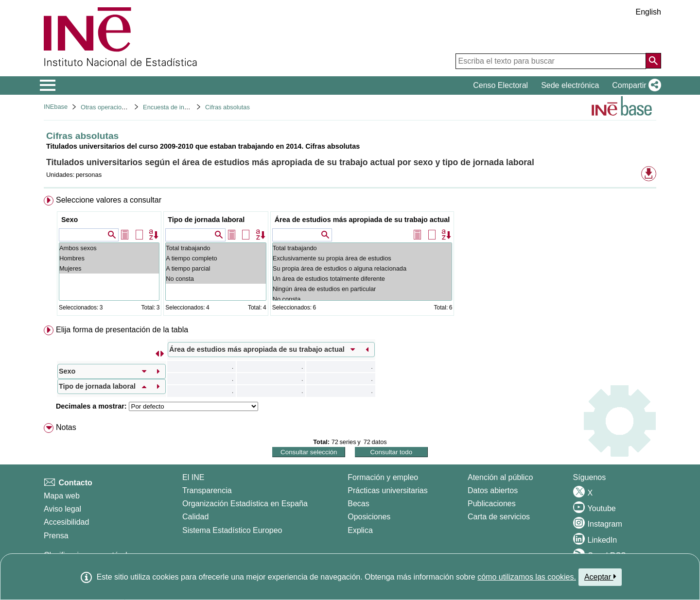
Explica (360, 530)
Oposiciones (369, 517)
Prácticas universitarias (388, 490)
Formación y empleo (383, 477)
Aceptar (600, 577)
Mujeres (109, 268)
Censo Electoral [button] (500, 85)
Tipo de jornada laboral (206, 220)
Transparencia (207, 490)
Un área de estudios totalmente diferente (362, 279)
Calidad (195, 517)
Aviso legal (62, 509)
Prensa (56, 536)
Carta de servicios (499, 517)
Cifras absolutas (227, 107)
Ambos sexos (109, 248)
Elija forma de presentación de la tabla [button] (122, 330)
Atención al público (500, 477)
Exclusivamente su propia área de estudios (362, 258)
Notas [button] (66, 427)
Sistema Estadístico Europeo (232, 530)
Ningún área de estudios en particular (362, 289)
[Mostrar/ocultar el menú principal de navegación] (48, 86)
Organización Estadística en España (245, 504)
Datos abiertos (493, 490)
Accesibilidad (66, 522)
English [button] (648, 12)
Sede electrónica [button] (570, 85)
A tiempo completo (216, 258)
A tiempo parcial (216, 268)
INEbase (56, 107)
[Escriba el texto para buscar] (551, 61)
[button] (635, 86)
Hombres (109, 258)
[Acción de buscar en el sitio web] (653, 61)
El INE (193, 477)
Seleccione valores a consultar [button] (109, 200)
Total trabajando (216, 248)
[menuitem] (350, 258)
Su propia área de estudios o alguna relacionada (362, 268)
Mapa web (62, 496)
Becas (358, 504)
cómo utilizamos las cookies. (527, 577)
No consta (216, 279)
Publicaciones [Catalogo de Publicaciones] (492, 504)
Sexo (70, 220)
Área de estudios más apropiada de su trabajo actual (362, 220)
